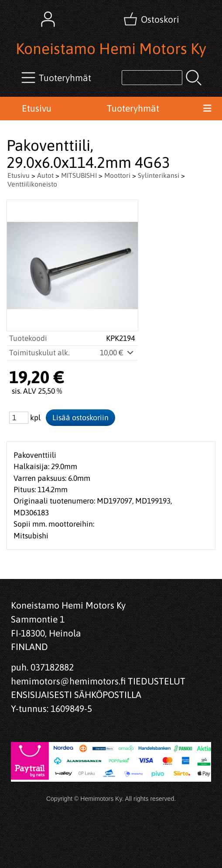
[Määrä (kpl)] (19, 418)
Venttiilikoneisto (32, 184)
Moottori (117, 175)
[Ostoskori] (152, 19)
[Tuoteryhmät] (57, 78)
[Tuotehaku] (152, 78)
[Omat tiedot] (48, 19)
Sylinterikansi (159, 175)
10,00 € (117, 353)
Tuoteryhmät (133, 108)
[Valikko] (207, 109)
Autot (45, 175)
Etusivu (37, 108)
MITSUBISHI (79, 175)
